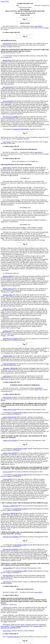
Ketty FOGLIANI (8, 87)
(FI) (15, 101)
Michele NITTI (7, 60)
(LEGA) (15, 87)
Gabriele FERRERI (8, 615)
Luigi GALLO (38, 26)
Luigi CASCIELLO (8, 101)
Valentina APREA (8, 276)
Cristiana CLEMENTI (31, 618)
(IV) (15, 289)
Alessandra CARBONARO (10, 368)
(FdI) (31, 626)
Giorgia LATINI (7, 472)
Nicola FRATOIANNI (9, 364)
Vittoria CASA (7, 331)
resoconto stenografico (14, 637)
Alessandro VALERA (36, 617)
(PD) (21, 117)
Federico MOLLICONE (9, 410)
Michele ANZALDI (8, 289)
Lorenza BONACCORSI (20, 413)
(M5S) (14, 60)
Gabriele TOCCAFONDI (10, 440)
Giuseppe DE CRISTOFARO (21, 129)
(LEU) (17, 364)
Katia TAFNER (20, 618)
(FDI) (18, 410)
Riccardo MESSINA (6, 620)
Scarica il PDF (5, 1)
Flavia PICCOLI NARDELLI (11, 117)
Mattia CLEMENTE (19, 620)
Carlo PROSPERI (20, 615)
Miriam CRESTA (13, 617)
